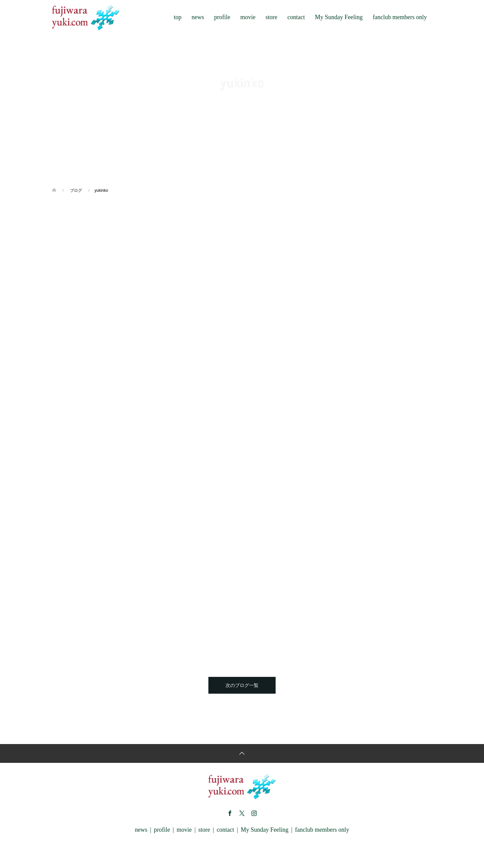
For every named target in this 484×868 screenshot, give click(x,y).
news (198, 17)
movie (248, 17)
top (178, 17)
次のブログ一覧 (242, 685)
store (271, 17)
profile (222, 17)
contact (296, 17)
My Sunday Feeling (339, 17)
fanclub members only (400, 17)
